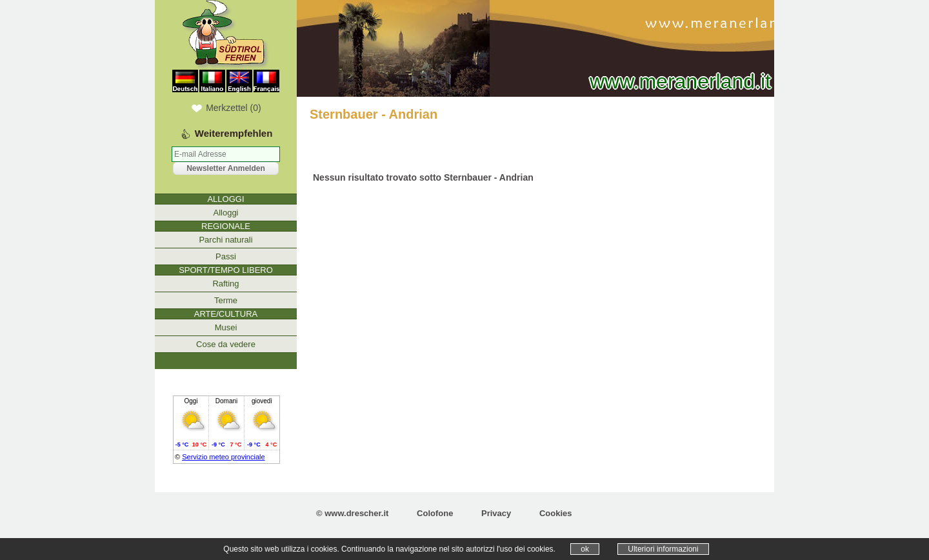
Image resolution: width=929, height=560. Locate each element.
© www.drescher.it (352, 513)
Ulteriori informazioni (663, 549)
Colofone (435, 513)
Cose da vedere (226, 344)
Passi (226, 256)
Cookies (556, 513)
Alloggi (225, 213)
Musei (226, 327)
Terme (226, 300)
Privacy (496, 513)
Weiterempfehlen (234, 133)
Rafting (225, 284)
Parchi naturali (225, 240)
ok (585, 549)
